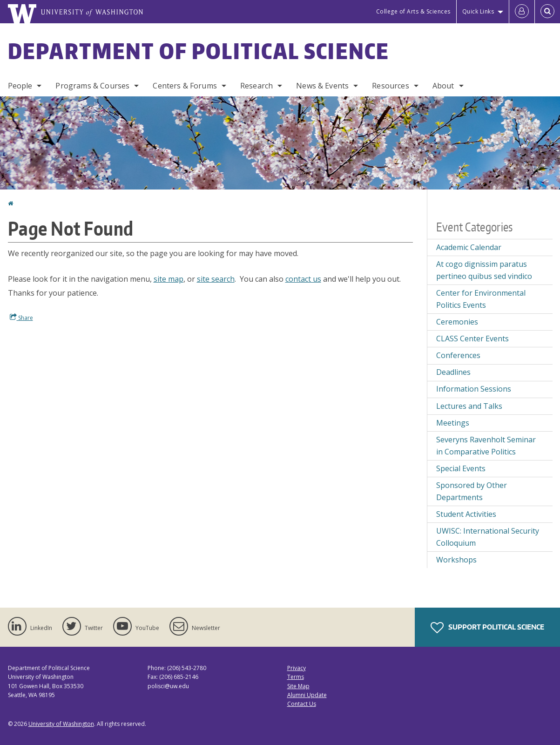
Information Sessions (474, 389)
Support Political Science (487, 628)
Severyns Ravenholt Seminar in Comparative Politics (486, 446)
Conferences (458, 355)
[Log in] (522, 12)
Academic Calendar (469, 247)
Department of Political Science (199, 51)
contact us (303, 279)
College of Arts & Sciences (413, 11)
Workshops (456, 560)
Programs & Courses (92, 86)
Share (21, 318)
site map (169, 279)
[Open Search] (547, 12)
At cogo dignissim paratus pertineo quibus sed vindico (484, 270)
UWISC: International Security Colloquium (488, 537)
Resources (390, 86)
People (20, 86)
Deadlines (453, 372)
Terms (296, 677)
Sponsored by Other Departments (472, 491)
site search (216, 279)
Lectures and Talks (469, 406)
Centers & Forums (185, 86)
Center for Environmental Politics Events (481, 299)
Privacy (297, 668)
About (443, 86)
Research (256, 86)
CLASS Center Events (472, 339)
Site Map (298, 686)
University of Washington (61, 724)
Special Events (461, 468)
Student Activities (466, 514)
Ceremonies (457, 322)
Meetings (453, 423)
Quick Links (478, 11)
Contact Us (302, 704)
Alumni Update (307, 695)
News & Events (322, 86)
